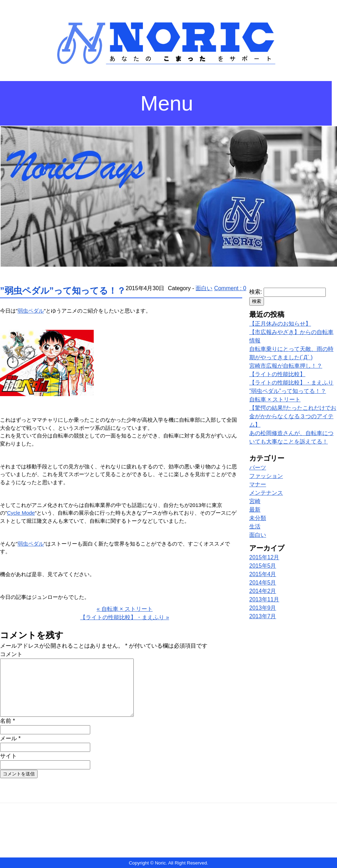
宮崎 (255, 501)
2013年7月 (263, 616)
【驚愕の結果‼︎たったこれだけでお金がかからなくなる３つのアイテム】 (293, 416)
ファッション (266, 476)
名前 (8, 721)
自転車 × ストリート (275, 399)
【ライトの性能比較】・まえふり (291, 383)
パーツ (258, 468)
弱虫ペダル (31, 311)
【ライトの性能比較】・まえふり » (124, 617)
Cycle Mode (21, 513)
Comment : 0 (230, 288)
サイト (8, 756)
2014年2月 (263, 591)
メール (10, 738)
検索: (256, 292)
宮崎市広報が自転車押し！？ (286, 366)
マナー (258, 484)
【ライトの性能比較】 (277, 374)
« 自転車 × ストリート (125, 609)
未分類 (258, 518)
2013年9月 (263, 608)
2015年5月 (263, 566)
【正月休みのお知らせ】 (280, 324)
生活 (255, 526)
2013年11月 (264, 599)
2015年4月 (263, 574)
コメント (11, 654)
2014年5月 (263, 583)
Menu (167, 103)
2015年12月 (264, 557)
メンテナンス (266, 493)
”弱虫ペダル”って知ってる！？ (63, 291)
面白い (204, 288)
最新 (255, 510)
